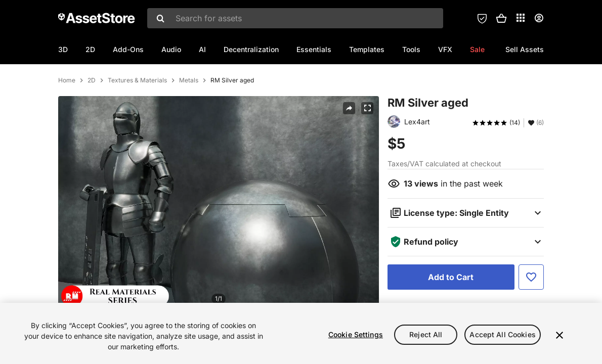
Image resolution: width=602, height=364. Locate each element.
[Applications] (521, 18)
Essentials (314, 49)
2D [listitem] (92, 124)
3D (63, 49)
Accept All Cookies (503, 334)
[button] (501, 18)
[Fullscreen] (367, 152)
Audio (171, 49)
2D (90, 49)
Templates (367, 49)
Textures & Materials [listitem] (137, 124)
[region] (301, 333)
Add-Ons (128, 49)
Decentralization (251, 49)
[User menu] (539, 18)
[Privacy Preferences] (482, 18)
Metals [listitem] (189, 124)
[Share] (349, 152)
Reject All (426, 334)
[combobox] (295, 18)
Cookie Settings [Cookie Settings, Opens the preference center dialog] (356, 334)
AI (202, 49)
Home (67, 124)
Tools (411, 49)
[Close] (560, 335)
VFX (445, 49)
